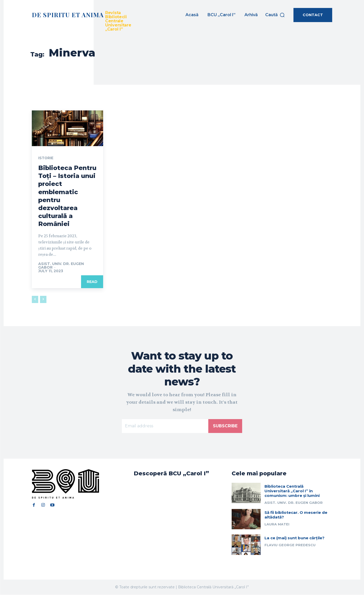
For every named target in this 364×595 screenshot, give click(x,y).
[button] (275, 15)
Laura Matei (277, 524)
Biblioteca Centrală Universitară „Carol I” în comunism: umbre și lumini (292, 491)
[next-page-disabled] (43, 300)
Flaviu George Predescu (290, 545)
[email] (165, 426)
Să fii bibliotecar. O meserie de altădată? (296, 515)
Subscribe (225, 426)
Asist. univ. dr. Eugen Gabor (61, 266)
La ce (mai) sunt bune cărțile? (294, 538)
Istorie (46, 158)
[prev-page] (35, 300)
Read (92, 282)
